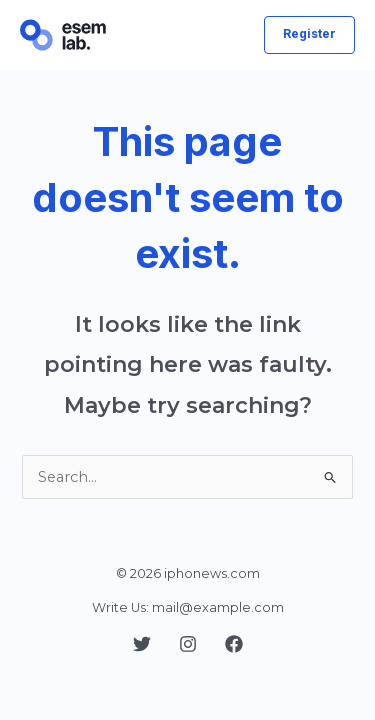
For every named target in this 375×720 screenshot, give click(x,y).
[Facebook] (234, 644)
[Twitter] (142, 644)
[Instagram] (188, 644)
